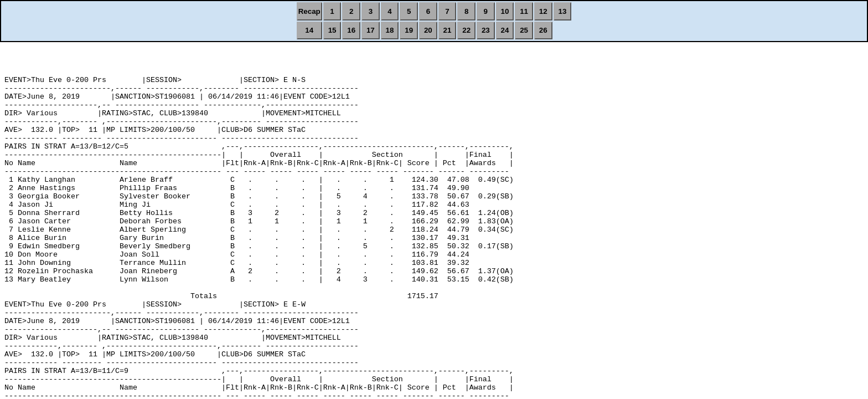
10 (505, 11)
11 (524, 11)
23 (486, 30)
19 (409, 30)
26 (543, 30)
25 (524, 30)
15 (332, 30)
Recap (309, 11)
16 (351, 30)
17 (371, 30)
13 (563, 11)
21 (448, 30)
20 (428, 30)
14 (309, 30)
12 (543, 11)
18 (390, 30)
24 (505, 30)
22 (466, 30)
